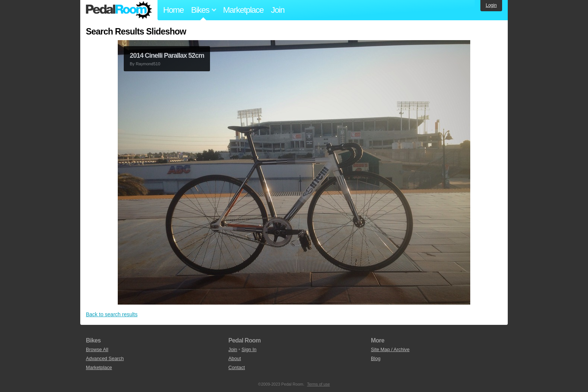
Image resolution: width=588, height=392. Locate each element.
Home (173, 10)
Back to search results (112, 314)
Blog (376, 358)
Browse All (97, 349)
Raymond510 (148, 64)
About (235, 358)
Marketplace (243, 10)
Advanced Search (105, 358)
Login (491, 5)
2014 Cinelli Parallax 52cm (167, 56)
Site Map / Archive (390, 349)
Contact (237, 367)
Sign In (249, 349)
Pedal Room (119, 10)
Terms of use (319, 384)
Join (278, 10)
